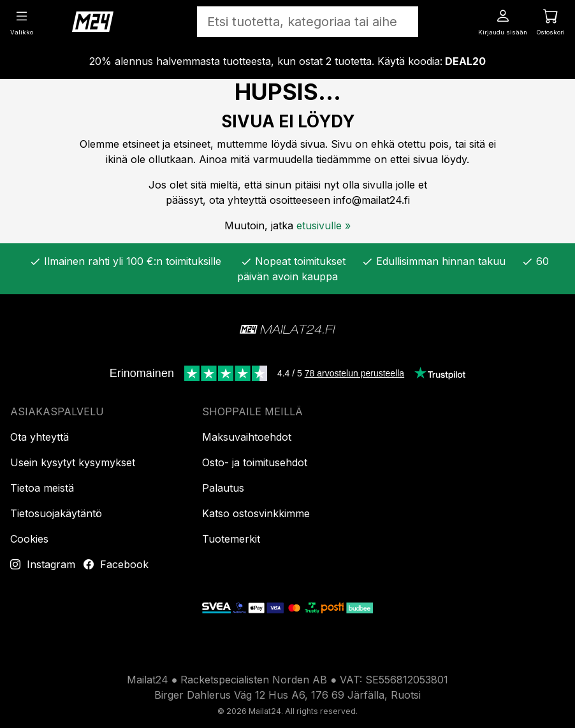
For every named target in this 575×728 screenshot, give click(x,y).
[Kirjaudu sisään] (503, 21)
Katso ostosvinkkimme (256, 513)
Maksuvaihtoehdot (247, 437)
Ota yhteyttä (40, 437)
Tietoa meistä (42, 488)
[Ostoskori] (551, 21)
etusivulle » (324, 225)
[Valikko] (22, 21)
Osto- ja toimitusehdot (255, 462)
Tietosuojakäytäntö (56, 513)
